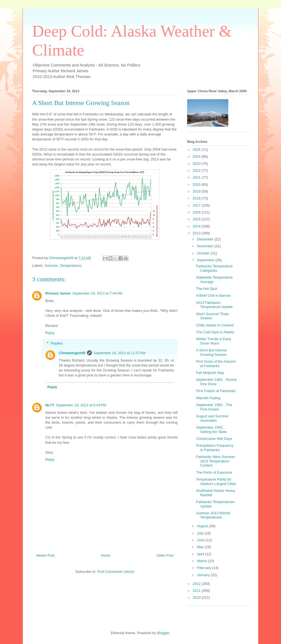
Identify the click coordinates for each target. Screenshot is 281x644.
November (206, 246)
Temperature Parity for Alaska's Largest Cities (216, 481)
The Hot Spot (206, 289)
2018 (197, 198)
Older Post (165, 555)
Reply (50, 333)
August (203, 526)
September (206, 260)
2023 (197, 164)
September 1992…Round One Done (216, 382)
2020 (197, 184)
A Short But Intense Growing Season (211, 352)
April (201, 554)
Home (106, 555)
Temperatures (71, 266)
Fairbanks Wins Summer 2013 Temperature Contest (215, 461)
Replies (57, 343)
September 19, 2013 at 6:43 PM (81, 405)
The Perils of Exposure (214, 472)
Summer (51, 266)
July (201, 533)
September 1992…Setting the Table (211, 430)
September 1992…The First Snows (214, 407)
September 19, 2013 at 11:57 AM (120, 353)
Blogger (163, 633)
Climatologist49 (72, 353)
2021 (197, 177)
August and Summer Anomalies (212, 418)
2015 (197, 219)
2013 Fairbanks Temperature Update (214, 305)
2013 (197, 233)
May (201, 547)
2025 (197, 150)
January (204, 575)
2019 (197, 191)
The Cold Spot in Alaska (215, 332)
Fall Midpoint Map (210, 373)
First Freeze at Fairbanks (216, 391)
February (205, 568)
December (206, 239)
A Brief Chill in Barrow (213, 295)
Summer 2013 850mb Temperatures (213, 515)
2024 (197, 156)
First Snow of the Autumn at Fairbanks (216, 364)
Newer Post (45, 555)
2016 (197, 212)
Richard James (58, 293)
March (203, 561)
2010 (197, 597)
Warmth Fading (208, 398)
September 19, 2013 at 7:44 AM (97, 293)
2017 (197, 205)
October (204, 253)
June (201, 540)
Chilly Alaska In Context (215, 325)
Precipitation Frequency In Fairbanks (215, 448)
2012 (197, 584)
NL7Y (50, 405)
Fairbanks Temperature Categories (214, 268)
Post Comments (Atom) (116, 572)
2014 (197, 226)
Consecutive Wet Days (214, 439)
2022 (197, 170)
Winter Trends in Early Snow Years (213, 341)
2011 (197, 591)
